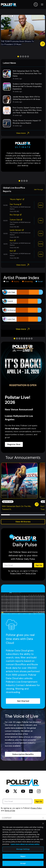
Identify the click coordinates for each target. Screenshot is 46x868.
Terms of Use (31, 573)
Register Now (14, 444)
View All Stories (23, 522)
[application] (23, 306)
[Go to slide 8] (32, 339)
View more (23, 133)
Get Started (23, 701)
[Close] (43, 834)
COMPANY (23, 818)
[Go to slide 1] (18, 56)
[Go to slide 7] (29, 339)
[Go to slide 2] (21, 56)
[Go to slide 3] (23, 56)
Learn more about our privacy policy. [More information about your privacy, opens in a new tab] (25, 854)
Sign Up (39, 565)
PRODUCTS (23, 825)
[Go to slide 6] (27, 339)
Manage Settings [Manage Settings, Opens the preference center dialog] (23, 859)
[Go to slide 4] (26, 56)
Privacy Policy (16, 573)
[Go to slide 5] (28, 56)
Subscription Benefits (23, 754)
